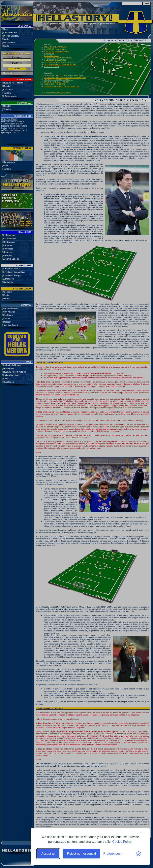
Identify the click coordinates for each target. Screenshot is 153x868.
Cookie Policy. (122, 842)
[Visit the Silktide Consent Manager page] (139, 854)
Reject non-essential (81, 854)
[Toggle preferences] (113, 854)
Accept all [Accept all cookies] (48, 854)
